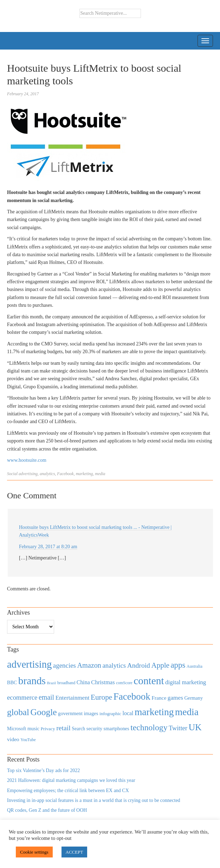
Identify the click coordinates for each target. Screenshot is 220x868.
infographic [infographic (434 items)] (110, 714)
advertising (28, 474)
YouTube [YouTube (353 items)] (28, 740)
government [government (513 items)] (70, 713)
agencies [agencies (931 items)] (64, 665)
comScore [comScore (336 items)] (124, 683)
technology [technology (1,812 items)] (149, 727)
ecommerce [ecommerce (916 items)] (22, 697)
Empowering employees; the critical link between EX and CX (68, 791)
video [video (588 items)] (13, 739)
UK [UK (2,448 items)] (195, 727)
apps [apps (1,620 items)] (178, 665)
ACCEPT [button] (75, 852)
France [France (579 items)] (159, 698)
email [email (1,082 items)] (46, 697)
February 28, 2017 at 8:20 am (48, 547)
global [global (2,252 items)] (18, 712)
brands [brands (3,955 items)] (32, 681)
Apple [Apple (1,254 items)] (160, 665)
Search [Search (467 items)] (78, 729)
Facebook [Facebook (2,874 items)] (132, 697)
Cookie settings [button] (34, 852)
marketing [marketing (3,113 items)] (154, 712)
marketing (85, 474)
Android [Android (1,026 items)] (139, 665)
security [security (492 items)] (94, 728)
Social (12, 474)
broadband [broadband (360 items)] (66, 683)
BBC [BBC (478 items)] (12, 682)
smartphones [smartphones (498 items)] (117, 728)
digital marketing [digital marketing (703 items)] (186, 682)
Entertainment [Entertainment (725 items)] (73, 698)
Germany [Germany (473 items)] (193, 698)
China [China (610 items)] (83, 682)
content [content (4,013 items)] (149, 681)
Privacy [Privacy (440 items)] (48, 729)
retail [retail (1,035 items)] (63, 728)
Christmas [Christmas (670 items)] (103, 682)
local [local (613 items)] (128, 713)
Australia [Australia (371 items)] (195, 666)
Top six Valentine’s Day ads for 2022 (43, 770)
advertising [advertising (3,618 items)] (29, 664)
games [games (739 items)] (175, 698)
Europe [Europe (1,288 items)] (101, 697)
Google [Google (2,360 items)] (43, 712)
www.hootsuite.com (27, 460)
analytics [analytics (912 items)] (114, 665)
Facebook (65, 474)
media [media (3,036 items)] (187, 712)
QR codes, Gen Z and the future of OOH (47, 810)
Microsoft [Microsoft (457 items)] (17, 729)
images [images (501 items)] (91, 713)
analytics (47, 474)
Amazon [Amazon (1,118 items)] (89, 665)
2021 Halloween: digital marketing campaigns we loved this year (71, 780)
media (100, 474)
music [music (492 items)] (33, 728)
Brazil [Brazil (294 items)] (51, 683)
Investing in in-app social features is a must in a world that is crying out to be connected (94, 800)
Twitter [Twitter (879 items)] (178, 728)
